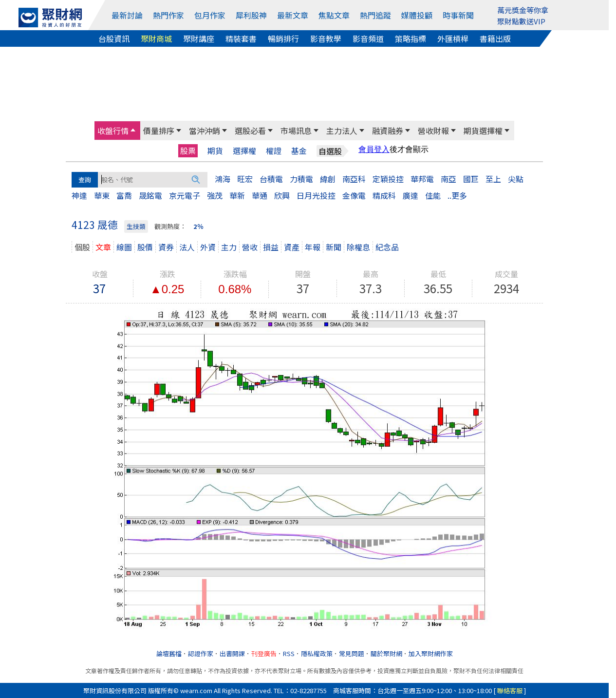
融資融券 (388, 131)
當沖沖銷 (205, 131)
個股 (82, 247)
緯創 (328, 179)
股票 (188, 151)
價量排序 (159, 131)
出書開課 (232, 653)
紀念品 (387, 247)
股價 (145, 247)
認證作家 (201, 653)
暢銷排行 (283, 38)
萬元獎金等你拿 (523, 10)
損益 (271, 247)
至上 (493, 179)
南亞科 (354, 179)
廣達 (411, 195)
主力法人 (342, 131)
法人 (187, 247)
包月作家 (210, 15)
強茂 (215, 195)
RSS (289, 653)
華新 (237, 195)
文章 (103, 247)
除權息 (358, 247)
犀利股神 (251, 15)
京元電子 (185, 195)
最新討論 (127, 15)
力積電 (301, 179)
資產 (292, 247)
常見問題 (352, 653)
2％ (198, 226)
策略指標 (411, 38)
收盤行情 (113, 131)
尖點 (516, 179)
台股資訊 (114, 38)
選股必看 (250, 131)
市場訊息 (296, 131)
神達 (79, 195)
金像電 (354, 195)
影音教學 (326, 38)
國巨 (471, 179)
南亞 (448, 179)
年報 (313, 247)
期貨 (215, 151)
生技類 (136, 226)
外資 (208, 247)
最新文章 (293, 15)
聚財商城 (156, 38)
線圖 (124, 247)
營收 (250, 247)
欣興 (282, 195)
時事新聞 (458, 15)
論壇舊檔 (169, 653)
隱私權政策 (317, 653)
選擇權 (244, 151)
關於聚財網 (386, 653)
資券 (166, 247)
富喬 (124, 195)
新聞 (334, 247)
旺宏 (245, 179)
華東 (102, 195)
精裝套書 (241, 38)
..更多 (457, 195)
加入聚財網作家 (431, 653)
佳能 (433, 195)
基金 (299, 151)
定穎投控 (388, 179)
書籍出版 (495, 38)
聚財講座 (199, 38)
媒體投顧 (417, 15)
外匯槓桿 (453, 38)
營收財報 (433, 131)
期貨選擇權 (483, 131)
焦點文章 (334, 15)
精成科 (384, 195)
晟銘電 (150, 195)
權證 (274, 151)
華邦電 (422, 179)
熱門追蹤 (375, 15)
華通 (260, 195)
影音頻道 (368, 38)
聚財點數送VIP (521, 21)
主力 (229, 247)
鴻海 (223, 179)
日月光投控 (316, 195)
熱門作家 (168, 15)
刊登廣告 (264, 653)
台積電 (271, 179)
